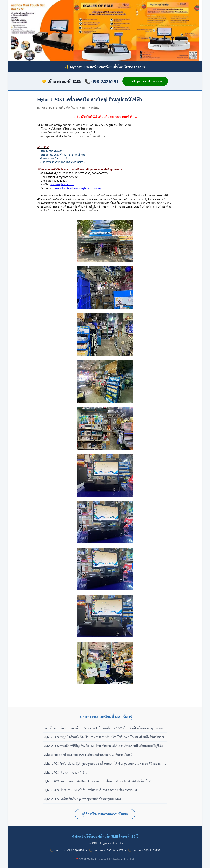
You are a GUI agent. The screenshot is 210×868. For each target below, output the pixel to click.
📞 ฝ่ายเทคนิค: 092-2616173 (106, 850)
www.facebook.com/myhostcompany (78, 188)
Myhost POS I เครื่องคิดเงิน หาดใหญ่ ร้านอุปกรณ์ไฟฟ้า (90, 99)
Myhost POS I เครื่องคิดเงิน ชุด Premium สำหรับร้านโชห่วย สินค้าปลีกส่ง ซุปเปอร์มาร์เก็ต (97, 781)
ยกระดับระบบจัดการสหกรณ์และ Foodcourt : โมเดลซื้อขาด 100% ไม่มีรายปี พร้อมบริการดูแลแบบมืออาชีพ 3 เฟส (105, 728)
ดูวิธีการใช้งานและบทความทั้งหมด (105, 814)
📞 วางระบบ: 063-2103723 (144, 850)
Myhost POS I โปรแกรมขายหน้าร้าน (65, 772)
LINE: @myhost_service (145, 81)
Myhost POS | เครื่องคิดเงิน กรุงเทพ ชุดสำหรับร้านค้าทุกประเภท (82, 799)
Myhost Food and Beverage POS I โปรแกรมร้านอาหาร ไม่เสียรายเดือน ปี (88, 755)
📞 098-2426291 (102, 81)
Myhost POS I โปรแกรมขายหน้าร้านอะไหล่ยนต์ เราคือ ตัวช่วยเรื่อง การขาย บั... (91, 790)
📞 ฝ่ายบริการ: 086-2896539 (67, 850)
